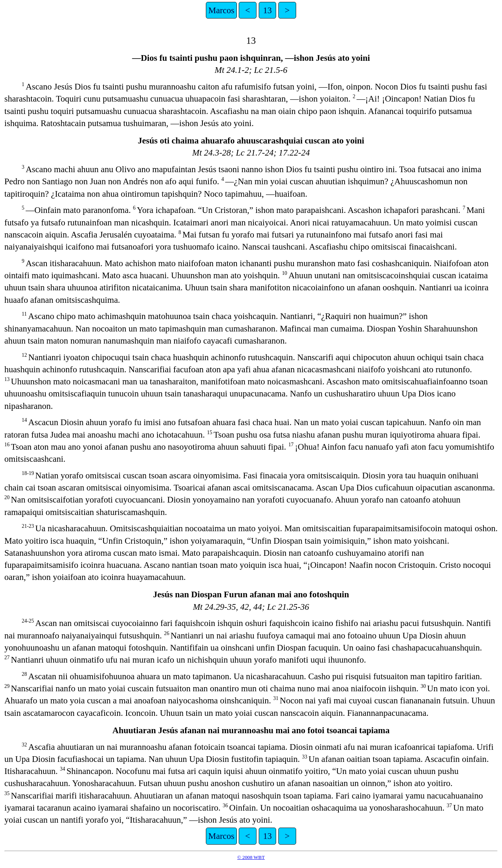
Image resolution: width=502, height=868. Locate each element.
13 (267, 10)
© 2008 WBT (251, 857)
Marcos (221, 10)
